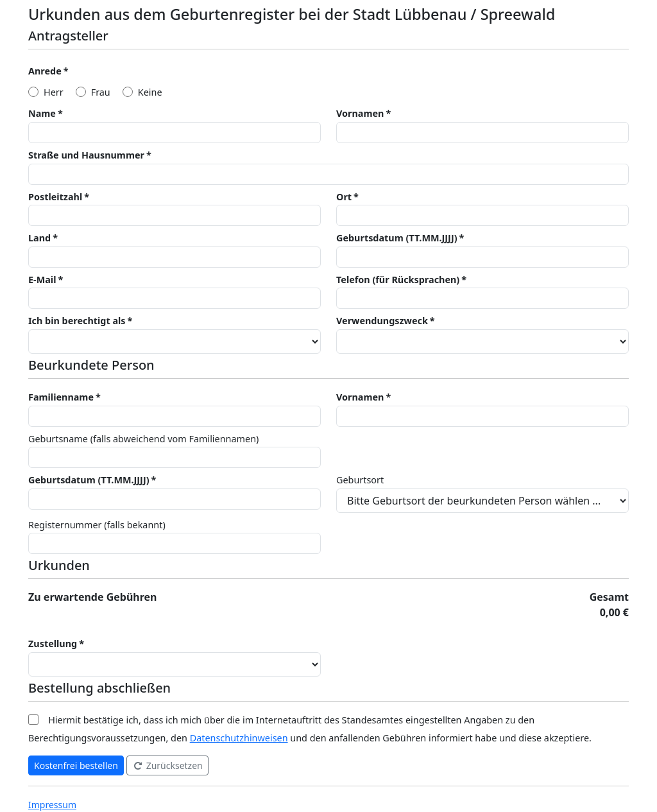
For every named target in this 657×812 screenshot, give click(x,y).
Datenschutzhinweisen (239, 738)
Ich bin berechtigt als (77, 321)
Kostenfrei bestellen (76, 765)
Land (39, 238)
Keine (150, 92)
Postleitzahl (55, 197)
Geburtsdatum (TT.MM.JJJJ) (397, 238)
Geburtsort (360, 480)
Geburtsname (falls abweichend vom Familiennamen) (143, 439)
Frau (101, 92)
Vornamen (360, 113)
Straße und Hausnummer (86, 155)
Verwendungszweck (382, 321)
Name (42, 113)
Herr (54, 92)
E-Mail (42, 280)
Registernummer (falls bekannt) (97, 525)
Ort (344, 197)
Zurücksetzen (167, 765)
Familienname (61, 397)
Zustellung (53, 644)
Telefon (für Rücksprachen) (398, 280)
